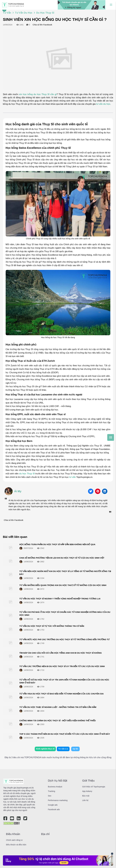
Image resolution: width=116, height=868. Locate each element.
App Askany (87, 791)
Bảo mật (86, 796)
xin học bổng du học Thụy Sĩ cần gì (38, 94)
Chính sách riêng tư (14, 840)
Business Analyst (55, 787)
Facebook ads (54, 809)
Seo (50, 796)
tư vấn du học (103, 104)
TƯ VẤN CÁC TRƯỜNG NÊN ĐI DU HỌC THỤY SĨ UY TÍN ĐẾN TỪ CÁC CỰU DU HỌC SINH (62, 666)
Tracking (51, 791)
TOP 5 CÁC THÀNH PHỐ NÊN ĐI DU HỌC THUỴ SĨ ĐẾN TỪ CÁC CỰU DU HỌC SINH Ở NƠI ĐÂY (65, 734)
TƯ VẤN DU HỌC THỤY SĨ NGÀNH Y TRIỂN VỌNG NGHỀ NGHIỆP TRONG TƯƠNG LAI (60, 599)
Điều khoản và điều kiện (16, 845)
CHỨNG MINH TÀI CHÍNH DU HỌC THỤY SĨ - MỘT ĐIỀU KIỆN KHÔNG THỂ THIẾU (58, 721)
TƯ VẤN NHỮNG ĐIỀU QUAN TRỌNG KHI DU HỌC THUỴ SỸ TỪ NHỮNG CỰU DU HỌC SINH (63, 585)
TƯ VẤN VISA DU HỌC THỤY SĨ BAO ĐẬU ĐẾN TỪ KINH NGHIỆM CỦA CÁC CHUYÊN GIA (61, 694)
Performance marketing (58, 800)
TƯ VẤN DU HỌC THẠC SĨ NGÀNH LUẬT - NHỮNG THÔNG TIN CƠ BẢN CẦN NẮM (58, 707)
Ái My (18, 491)
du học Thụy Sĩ (27, 474)
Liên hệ (85, 800)
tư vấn (72, 477)
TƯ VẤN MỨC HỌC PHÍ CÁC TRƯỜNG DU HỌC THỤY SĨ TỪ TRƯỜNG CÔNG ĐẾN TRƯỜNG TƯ (65, 639)
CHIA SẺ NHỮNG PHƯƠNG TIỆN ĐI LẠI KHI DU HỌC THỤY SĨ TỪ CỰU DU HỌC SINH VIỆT (62, 558)
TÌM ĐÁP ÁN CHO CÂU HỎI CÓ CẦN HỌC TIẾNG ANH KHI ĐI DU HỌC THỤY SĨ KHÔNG (61, 653)
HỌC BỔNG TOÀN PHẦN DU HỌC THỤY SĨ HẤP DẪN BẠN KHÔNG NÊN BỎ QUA (57, 544)
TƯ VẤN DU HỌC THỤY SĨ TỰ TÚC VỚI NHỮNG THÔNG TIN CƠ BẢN (52, 626)
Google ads (53, 805)
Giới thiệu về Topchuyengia (94, 787)
